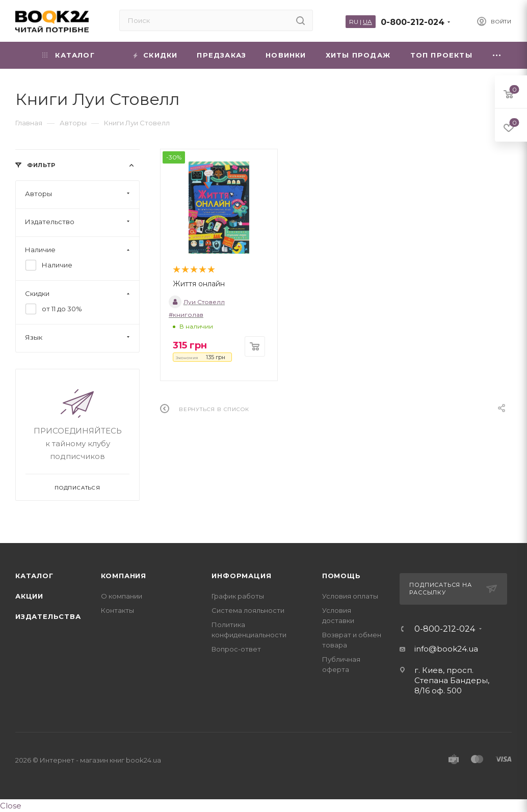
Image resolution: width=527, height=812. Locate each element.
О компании (122, 596)
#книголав (186, 315)
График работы (238, 596)
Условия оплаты (350, 596)
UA (367, 22)
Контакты (117, 610)
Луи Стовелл (197, 302)
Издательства (48, 616)
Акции (29, 596)
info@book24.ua (446, 649)
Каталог (34, 576)
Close (11, 806)
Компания (124, 576)
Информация (241, 576)
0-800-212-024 (413, 22)
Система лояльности (248, 610)
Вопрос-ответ (236, 649)
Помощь (341, 576)
